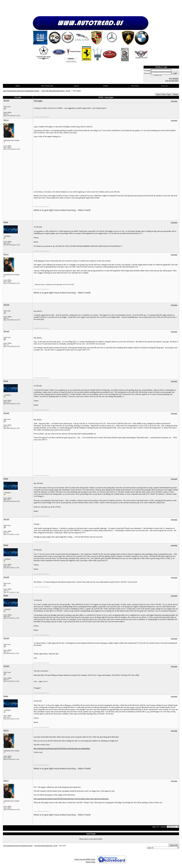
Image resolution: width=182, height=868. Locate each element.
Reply (176, 94)
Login (175, 73)
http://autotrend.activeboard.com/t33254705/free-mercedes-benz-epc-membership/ (62, 748)
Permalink (174, 101)
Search (76, 86)
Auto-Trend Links (47, 86)
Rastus (6, 222)
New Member (174, 78)
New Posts (135, 86)
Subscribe (174, 845)
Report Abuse (91, 862)
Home (18, 86)
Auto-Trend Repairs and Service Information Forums (21, 91)
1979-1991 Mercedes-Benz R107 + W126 (56, 91)
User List (164, 86)
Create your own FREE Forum (85, 859)
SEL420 (6, 100)
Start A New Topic (164, 94)
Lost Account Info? (172, 81)
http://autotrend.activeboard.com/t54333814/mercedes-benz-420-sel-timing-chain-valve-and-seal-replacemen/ (71, 799)
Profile (106, 86)
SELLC (6, 120)
